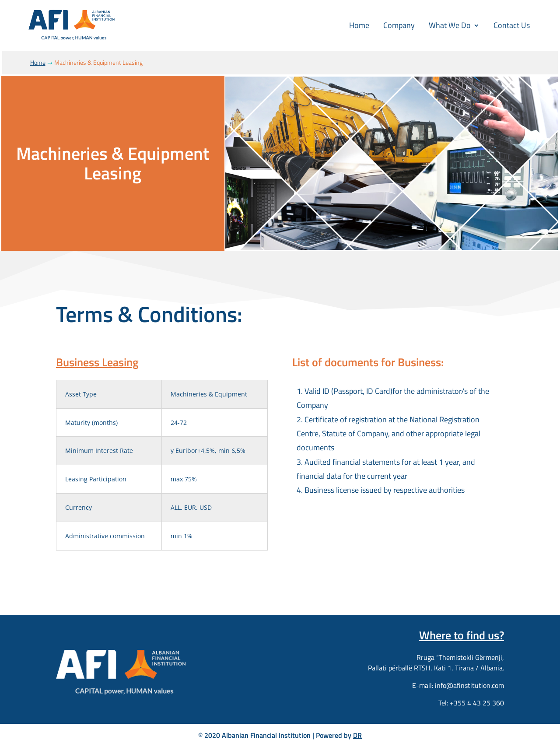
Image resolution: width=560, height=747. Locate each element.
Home (359, 25)
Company (399, 25)
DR (357, 735)
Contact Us (512, 25)
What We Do (450, 25)
